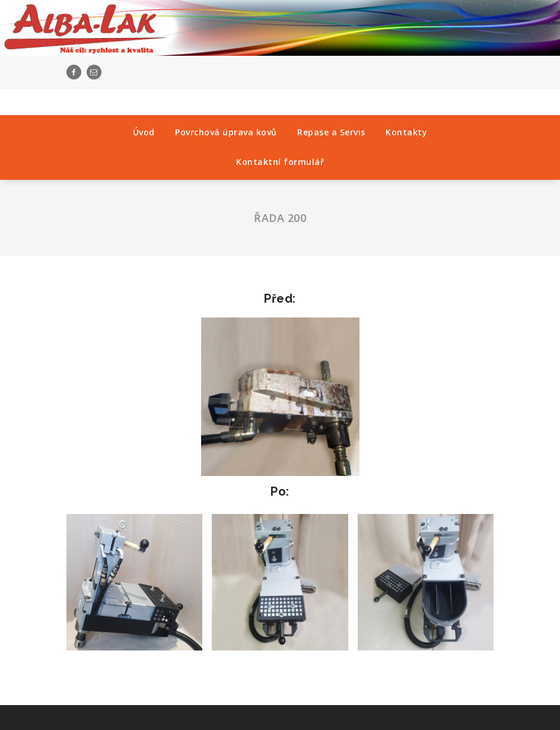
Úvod (144, 132)
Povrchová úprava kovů (226, 132)
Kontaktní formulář (280, 162)
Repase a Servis (331, 132)
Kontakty (406, 132)
